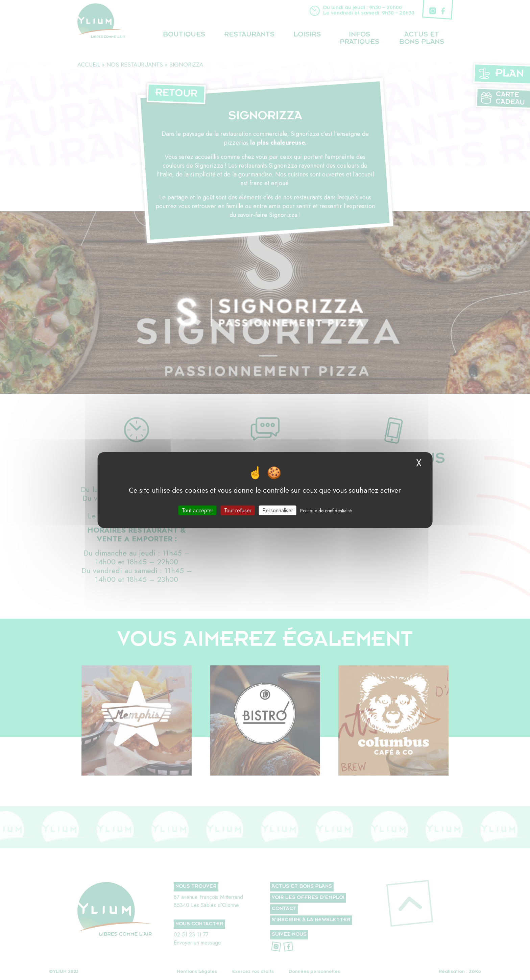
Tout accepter (198, 510)
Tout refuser (238, 510)
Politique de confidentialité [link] (326, 510)
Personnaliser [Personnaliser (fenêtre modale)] (278, 510)
